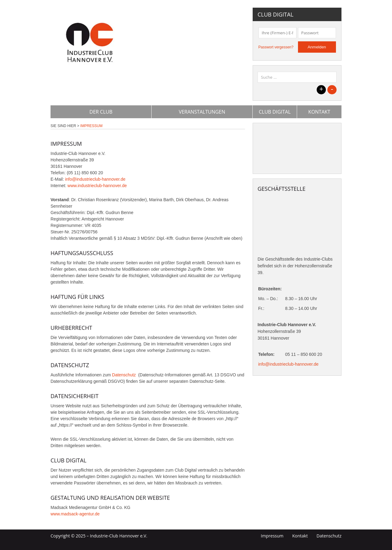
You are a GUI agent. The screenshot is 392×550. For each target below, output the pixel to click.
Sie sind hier (63, 126)
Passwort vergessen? (276, 47)
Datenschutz (125, 375)
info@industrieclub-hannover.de (95, 179)
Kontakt (319, 112)
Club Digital (275, 112)
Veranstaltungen (202, 112)
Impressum (272, 536)
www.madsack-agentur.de (75, 514)
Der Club (101, 112)
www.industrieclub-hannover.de (97, 186)
